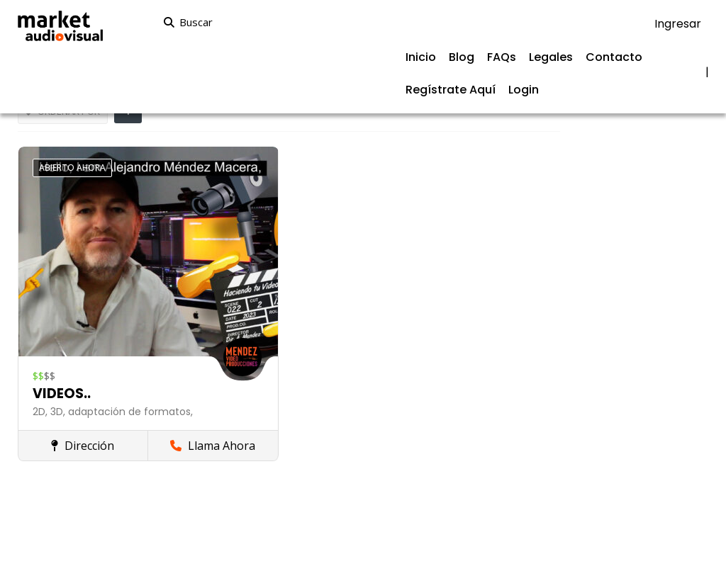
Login (524, 90)
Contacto (614, 57)
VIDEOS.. (62, 394)
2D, (41, 412)
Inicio (421, 57)
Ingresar (678, 24)
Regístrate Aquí (451, 90)
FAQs (502, 57)
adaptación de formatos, (130, 412)
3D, (59, 412)
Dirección (83, 446)
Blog (462, 57)
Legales (551, 57)
